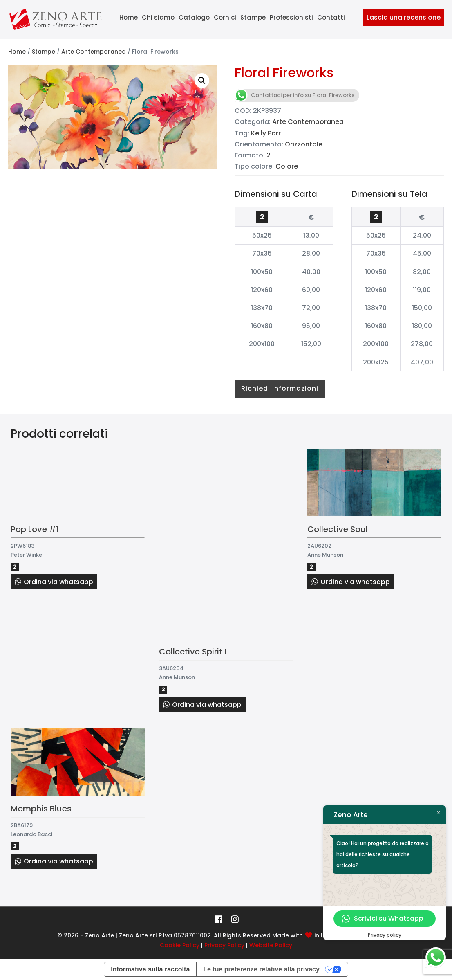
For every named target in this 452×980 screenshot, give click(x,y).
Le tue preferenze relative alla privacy (261, 969)
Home (129, 17)
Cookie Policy (180, 945)
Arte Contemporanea (94, 52)
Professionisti (291, 17)
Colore (287, 166)
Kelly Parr (266, 133)
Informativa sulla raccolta (150, 969)
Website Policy (271, 945)
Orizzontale (304, 144)
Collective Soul (338, 529)
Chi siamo (158, 17)
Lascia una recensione (404, 17)
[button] (202, 81)
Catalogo (194, 17)
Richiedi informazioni (280, 388)
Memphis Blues (41, 809)
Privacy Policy (224, 945)
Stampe (253, 17)
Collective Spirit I (193, 652)
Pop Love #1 (35, 529)
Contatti (331, 17)
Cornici (225, 17)
